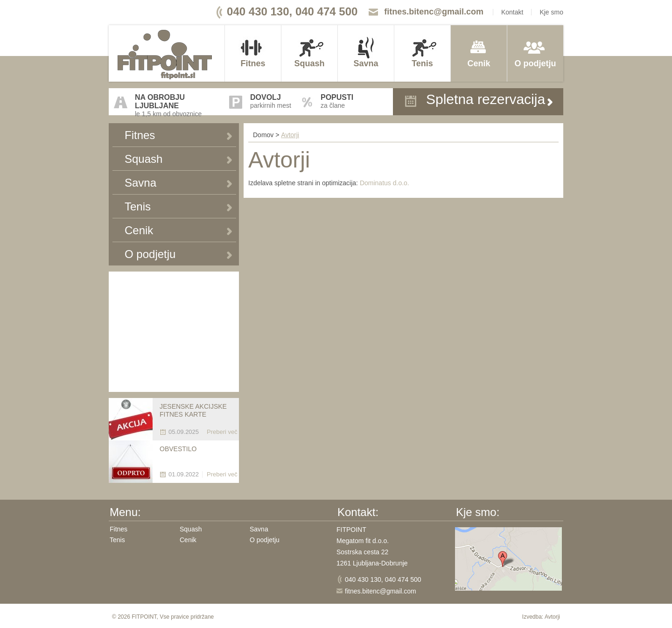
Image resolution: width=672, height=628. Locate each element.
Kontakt (512, 12)
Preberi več (222, 432)
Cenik (479, 63)
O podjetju (535, 63)
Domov (263, 135)
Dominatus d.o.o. (385, 183)
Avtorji (290, 135)
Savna (366, 63)
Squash (309, 63)
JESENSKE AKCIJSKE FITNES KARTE (193, 410)
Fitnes (253, 63)
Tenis (422, 63)
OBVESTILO (178, 449)
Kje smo (551, 12)
